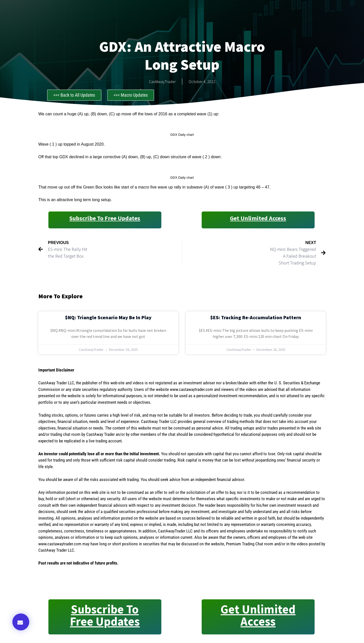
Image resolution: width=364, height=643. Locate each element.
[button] (21, 622)
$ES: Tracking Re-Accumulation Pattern (256, 317)
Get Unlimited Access (258, 218)
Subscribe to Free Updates (105, 218)
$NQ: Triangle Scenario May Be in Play (108, 317)
